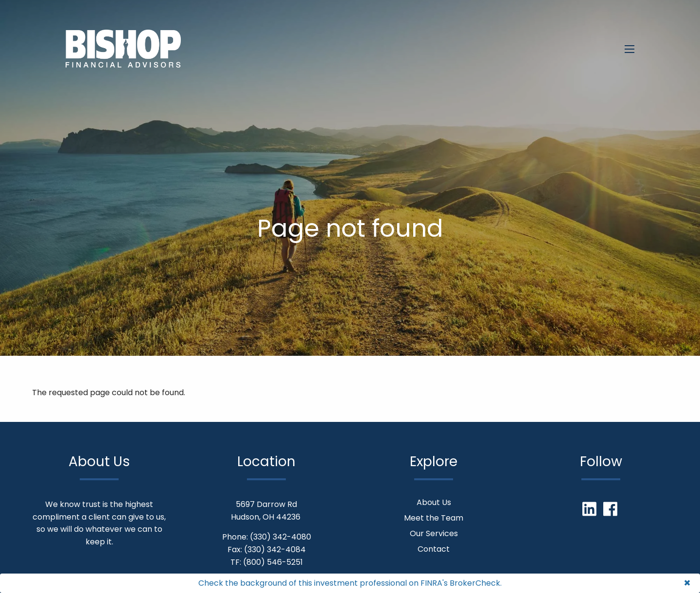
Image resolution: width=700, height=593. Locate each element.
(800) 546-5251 (273, 562)
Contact (434, 549)
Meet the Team (434, 518)
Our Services (434, 533)
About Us (434, 502)
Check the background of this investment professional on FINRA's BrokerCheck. (350, 583)
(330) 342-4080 (280, 537)
